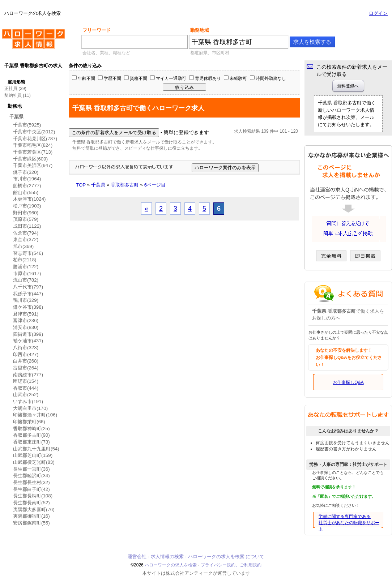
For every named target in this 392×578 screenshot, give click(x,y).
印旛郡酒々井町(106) (35, 415)
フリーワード (97, 30)
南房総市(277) (28, 375)
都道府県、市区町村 (210, 53)
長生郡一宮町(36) (31, 469)
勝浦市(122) (26, 267)
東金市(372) (26, 239)
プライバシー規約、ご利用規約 (231, 565)
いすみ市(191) (28, 401)
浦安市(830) (26, 327)
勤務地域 (200, 30)
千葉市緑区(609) (30, 159)
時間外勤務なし (271, 78)
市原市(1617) (27, 273)
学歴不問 (112, 78)
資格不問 (139, 78)
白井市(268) (26, 361)
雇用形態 (16, 82)
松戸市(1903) (27, 206)
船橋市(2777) (27, 186)
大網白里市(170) (30, 408)
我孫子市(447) (28, 294)
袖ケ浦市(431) (28, 341)
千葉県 (16, 117)
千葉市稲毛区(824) (33, 145)
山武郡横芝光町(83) (34, 462)
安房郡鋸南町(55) (31, 523)
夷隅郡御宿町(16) (31, 516)
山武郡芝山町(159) (33, 455)
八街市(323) (26, 348)
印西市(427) (26, 354)
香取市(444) (26, 388)
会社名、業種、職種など (106, 53)
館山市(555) (26, 192)
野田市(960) (26, 213)
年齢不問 (86, 78)
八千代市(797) (28, 287)
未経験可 (238, 78)
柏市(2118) (25, 260)
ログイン (378, 13)
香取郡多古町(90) (31, 435)
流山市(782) (26, 280)
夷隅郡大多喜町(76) (34, 510)
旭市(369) (23, 246)
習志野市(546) (28, 253)
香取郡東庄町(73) (31, 442)
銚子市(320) (26, 172)
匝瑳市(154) (26, 381)
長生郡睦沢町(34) (31, 476)
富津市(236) (26, 320)
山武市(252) (26, 395)
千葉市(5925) (27, 125)
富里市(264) (26, 368)
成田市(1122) (27, 226)
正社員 (11, 89)
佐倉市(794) (26, 233)
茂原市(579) (26, 219)
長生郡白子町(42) (31, 489)
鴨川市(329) (26, 300)
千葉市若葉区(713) (33, 152)
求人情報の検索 (167, 556)
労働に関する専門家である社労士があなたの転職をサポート (349, 523)
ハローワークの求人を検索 (33, 42)
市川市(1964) (27, 179)
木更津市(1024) (29, 199)
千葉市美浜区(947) (33, 165)
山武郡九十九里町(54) (36, 449)
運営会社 (137, 556)
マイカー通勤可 (171, 78)
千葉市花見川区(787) (35, 139)
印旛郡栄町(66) (29, 422)
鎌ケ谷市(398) (28, 307)
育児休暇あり (208, 78)
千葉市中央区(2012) (34, 132)
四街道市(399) (28, 334)
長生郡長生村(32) (31, 482)
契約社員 (13, 95)
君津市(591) (26, 314)
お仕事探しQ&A (348, 382)
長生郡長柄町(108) (33, 496)
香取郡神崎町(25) (31, 429)
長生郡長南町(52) (31, 503)
